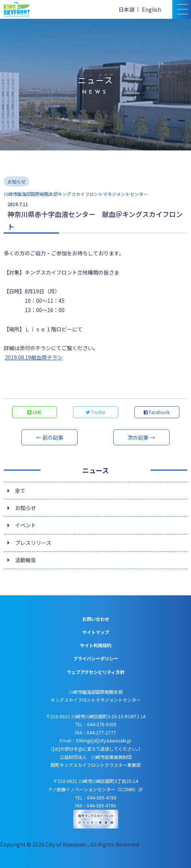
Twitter (95, 412)
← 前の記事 (50, 437)
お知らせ (26, 508)
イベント (26, 525)
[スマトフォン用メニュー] (182, 9)
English (151, 9)
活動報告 (26, 560)
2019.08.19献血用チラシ (34, 357)
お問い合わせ (96, 619)
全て (20, 490)
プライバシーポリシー (96, 658)
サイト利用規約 (96, 645)
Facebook (157, 412)
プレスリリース (33, 543)
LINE (35, 412)
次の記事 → (141, 437)
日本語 (126, 9)
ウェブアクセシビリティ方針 (96, 672)
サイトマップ (96, 632)
